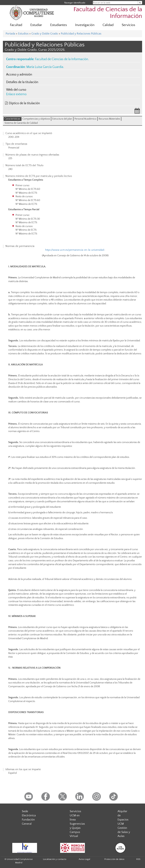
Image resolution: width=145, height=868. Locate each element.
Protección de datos (114, 859)
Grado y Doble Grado (45, 34)
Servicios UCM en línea (75, 815)
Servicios (128, 25)
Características (12, 119)
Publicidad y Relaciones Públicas (81, 34)
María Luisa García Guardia (45, 67)
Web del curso (16, 90)
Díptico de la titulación (24, 103)
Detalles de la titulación (22, 82)
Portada (10, 34)
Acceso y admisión (19, 75)
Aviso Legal (84, 859)
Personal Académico (85, 119)
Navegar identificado (75, 3)
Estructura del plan (62, 119)
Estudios (23, 34)
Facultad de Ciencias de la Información (108, 13)
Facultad (16, 25)
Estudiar (36, 25)
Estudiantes (59, 25)
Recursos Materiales (109, 119)
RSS (138, 859)
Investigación (85, 25)
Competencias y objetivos (36, 119)
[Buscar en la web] (140, 3)
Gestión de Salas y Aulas (124, 832)
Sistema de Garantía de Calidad (21, 123)
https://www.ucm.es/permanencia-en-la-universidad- (75, 250)
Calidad (108, 25)
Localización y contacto (55, 859)
